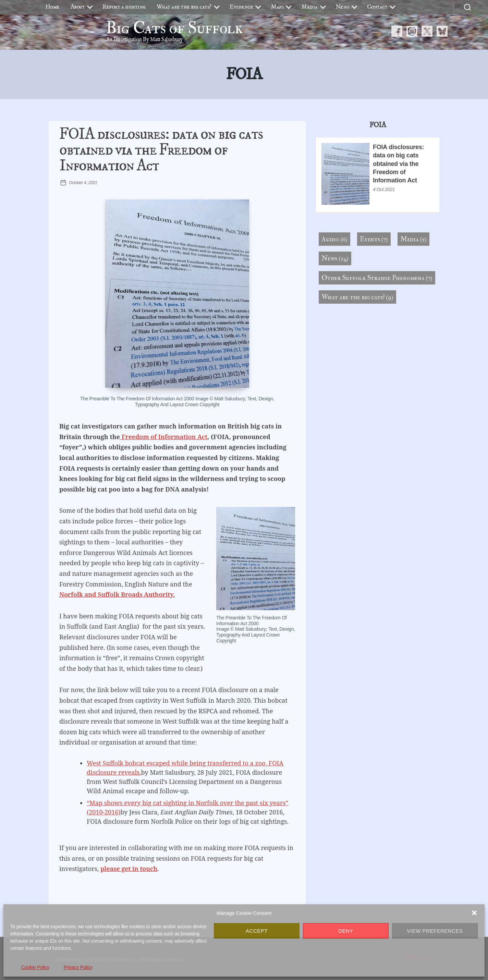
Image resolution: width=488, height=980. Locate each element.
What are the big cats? (184, 7)
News (342, 7)
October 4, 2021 (83, 183)
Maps (277, 7)
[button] (474, 913)
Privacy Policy (78, 967)
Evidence (241, 7)
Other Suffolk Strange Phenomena (373, 278)
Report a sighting (124, 7)
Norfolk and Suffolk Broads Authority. (117, 594)
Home (52, 7)
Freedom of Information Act (164, 437)
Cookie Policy (35, 967)
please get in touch (129, 869)
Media (309, 7)
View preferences (435, 931)
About (78, 7)
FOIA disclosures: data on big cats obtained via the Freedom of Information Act (161, 150)
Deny (346, 931)
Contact (377, 7)
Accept (257, 931)
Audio (330, 239)
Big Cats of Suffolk (174, 28)
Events (370, 239)
